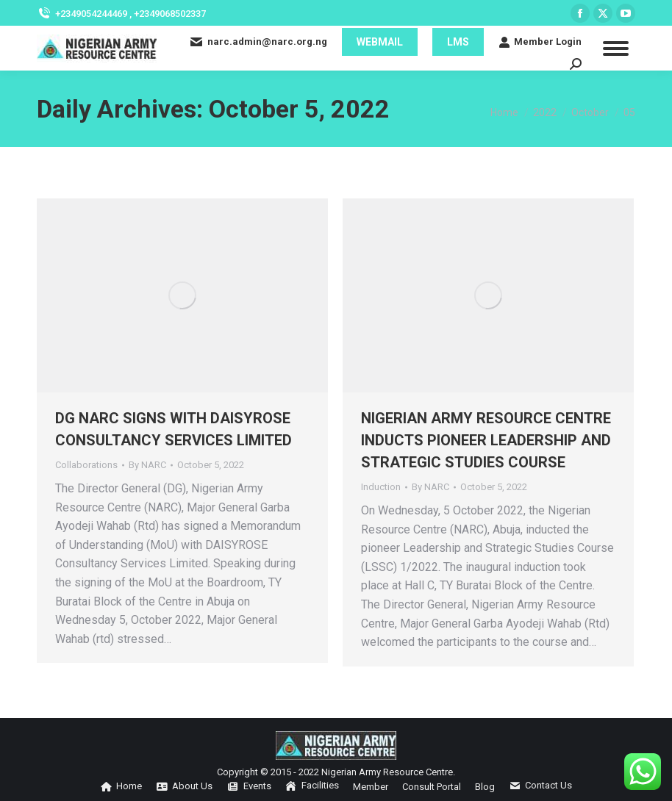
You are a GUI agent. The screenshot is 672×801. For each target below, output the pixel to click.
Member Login (540, 42)
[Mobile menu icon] (616, 49)
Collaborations (86, 465)
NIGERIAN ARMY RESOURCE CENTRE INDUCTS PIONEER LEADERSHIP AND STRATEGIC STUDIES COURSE (486, 440)
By (147, 465)
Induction (381, 487)
